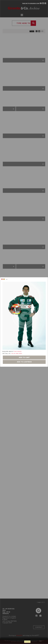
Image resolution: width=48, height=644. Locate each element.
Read (40, 641)
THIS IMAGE (18, 351)
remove (27, 642)
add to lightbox (24, 362)
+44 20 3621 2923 (17, 353)
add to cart (24, 357)
